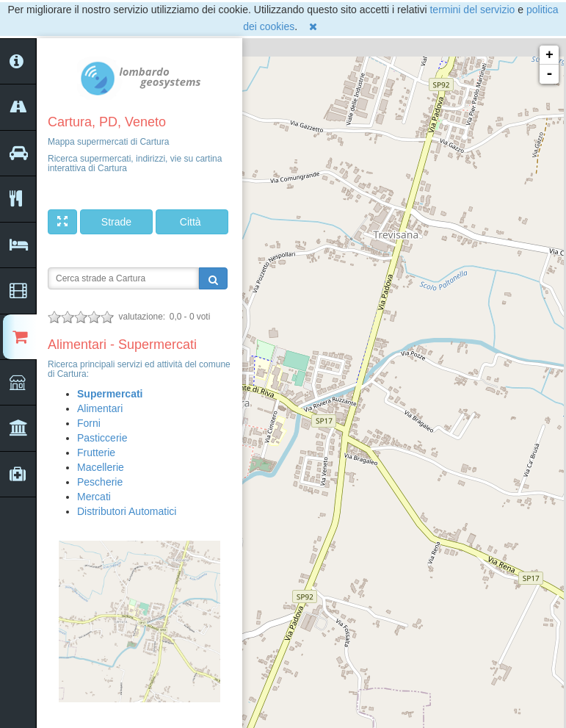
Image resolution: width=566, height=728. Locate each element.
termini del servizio (472, 10)
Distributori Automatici (127, 511)
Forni (89, 423)
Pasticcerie (102, 438)
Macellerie (101, 467)
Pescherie (100, 482)
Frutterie (96, 453)
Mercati (94, 497)
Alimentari (100, 408)
